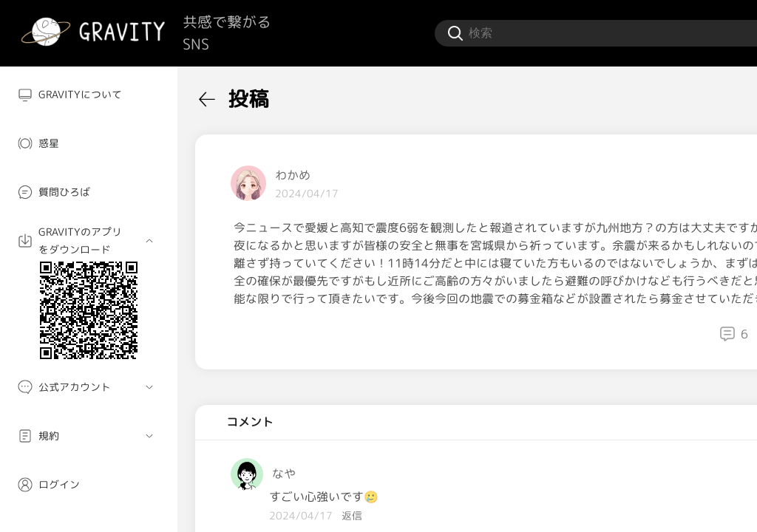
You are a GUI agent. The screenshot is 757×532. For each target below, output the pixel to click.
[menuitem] (89, 95)
